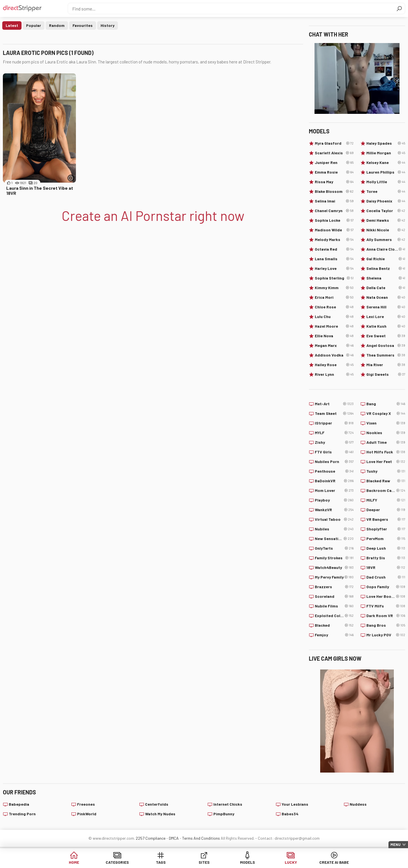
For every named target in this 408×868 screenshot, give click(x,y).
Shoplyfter (386, 529)
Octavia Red (334, 249)
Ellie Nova (334, 336)
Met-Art (334, 404)
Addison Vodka (334, 355)
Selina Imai (334, 201)
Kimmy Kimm (334, 288)
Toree (386, 191)
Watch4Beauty (334, 568)
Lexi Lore (386, 317)
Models (247, 862)
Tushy (386, 471)
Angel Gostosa (386, 346)
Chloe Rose (334, 307)
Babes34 (290, 814)
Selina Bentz (386, 268)
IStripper (334, 423)
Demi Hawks (386, 220)
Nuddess (358, 804)
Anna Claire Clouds (386, 249)
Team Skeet (334, 413)
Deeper (386, 510)
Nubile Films (334, 606)
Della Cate (386, 288)
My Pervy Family (334, 577)
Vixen (386, 423)
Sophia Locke (334, 220)
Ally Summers (386, 240)
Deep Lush (386, 548)
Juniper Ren (334, 163)
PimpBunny (224, 814)
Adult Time (386, 442)
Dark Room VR (386, 616)
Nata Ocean (386, 297)
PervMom (386, 539)
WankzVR (334, 510)
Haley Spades (386, 143)
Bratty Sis (386, 558)
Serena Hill (386, 307)
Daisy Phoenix (386, 201)
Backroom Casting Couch (386, 490)
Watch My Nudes (160, 814)
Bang (386, 404)
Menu (396, 844)
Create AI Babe (334, 862)
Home (74, 862)
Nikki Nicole (386, 230)
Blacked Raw (386, 481)
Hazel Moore (334, 326)
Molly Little (386, 182)
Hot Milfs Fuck (386, 452)
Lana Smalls (334, 259)
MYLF (334, 433)
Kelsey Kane (386, 163)
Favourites (83, 25)
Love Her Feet (386, 462)
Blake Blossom (334, 191)
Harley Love (334, 268)
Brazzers (334, 587)
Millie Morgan (386, 153)
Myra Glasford (334, 143)
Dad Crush (386, 577)
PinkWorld (87, 814)
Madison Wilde (334, 230)
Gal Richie (386, 259)
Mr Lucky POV (386, 635)
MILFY (386, 500)
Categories (117, 862)
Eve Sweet (386, 336)
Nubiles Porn (334, 462)
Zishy (334, 442)
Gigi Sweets (386, 374)
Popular (34, 25)
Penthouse (334, 471)
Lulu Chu (334, 317)
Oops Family (386, 587)
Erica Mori (334, 297)
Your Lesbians (295, 804)
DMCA (174, 838)
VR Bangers (386, 519)
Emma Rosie (334, 172)
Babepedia (19, 804)
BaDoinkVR (334, 481)
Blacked (334, 625)
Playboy (334, 500)
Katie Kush (386, 326)
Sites (204, 862)
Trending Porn (22, 814)
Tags (161, 862)
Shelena (386, 278)
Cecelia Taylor (386, 211)
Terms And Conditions (201, 838)
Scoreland (334, 596)
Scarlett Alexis (334, 153)
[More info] (71, 178)
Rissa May (334, 182)
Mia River (386, 365)
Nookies (386, 433)
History (108, 25)
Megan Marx (334, 346)
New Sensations (334, 539)
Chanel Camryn (334, 211)
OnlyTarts (334, 548)
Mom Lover (334, 490)
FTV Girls (334, 452)
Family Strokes (334, 558)
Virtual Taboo (334, 519)
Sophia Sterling (334, 278)
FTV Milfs (386, 606)
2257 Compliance (151, 838)
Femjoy (334, 635)
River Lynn (334, 374)
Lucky (291, 862)
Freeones (86, 804)
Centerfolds (157, 804)
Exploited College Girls (334, 616)
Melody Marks (334, 240)
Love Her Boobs (386, 596)
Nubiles (334, 529)
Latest (12, 25)
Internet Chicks (228, 804)
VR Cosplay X (386, 413)
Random (57, 25)
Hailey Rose (334, 365)
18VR (386, 568)
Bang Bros (386, 625)
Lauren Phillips (386, 172)
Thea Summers (386, 355)
